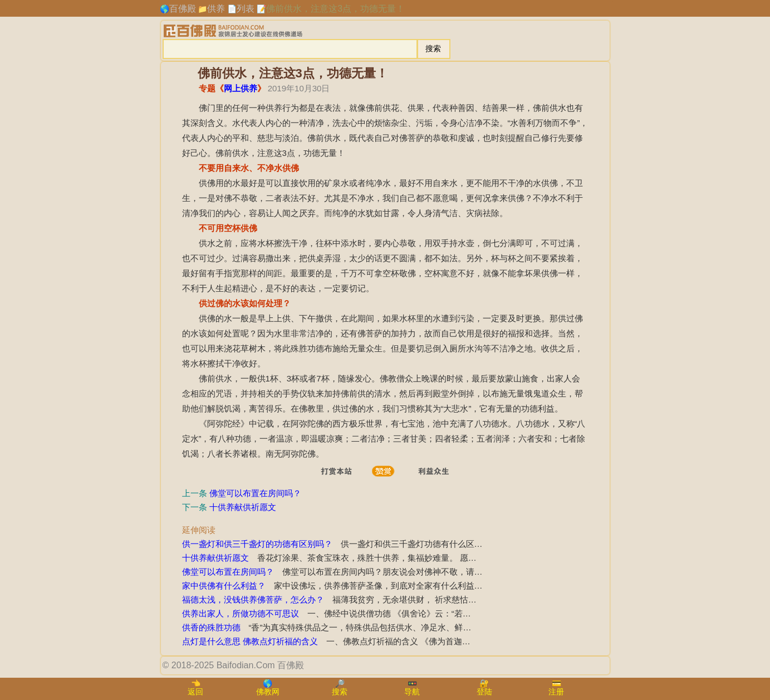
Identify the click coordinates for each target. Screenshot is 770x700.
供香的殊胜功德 (211, 627)
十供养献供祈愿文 (243, 507)
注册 (556, 692)
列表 (246, 9)
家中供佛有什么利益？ (224, 586)
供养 (216, 9)
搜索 (340, 692)
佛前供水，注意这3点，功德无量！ (335, 9)
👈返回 (195, 687)
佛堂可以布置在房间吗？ (255, 493)
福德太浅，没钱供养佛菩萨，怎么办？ (253, 599)
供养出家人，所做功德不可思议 (241, 613)
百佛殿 (183, 9)
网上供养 (241, 88)
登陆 (484, 692)
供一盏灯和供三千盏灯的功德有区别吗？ (257, 544)
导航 (412, 692)
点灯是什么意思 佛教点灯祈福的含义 (250, 641)
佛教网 (268, 692)
